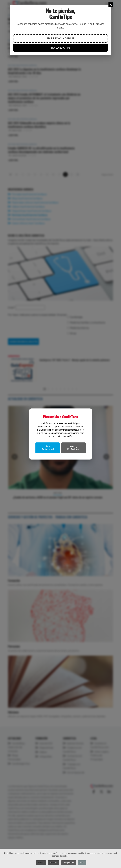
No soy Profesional (73, 448)
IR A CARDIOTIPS (61, 48)
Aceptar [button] (41, 863)
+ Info (82, 863)
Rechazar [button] (54, 863)
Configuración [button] (69, 863)
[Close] (111, 5)
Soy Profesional (48, 448)
